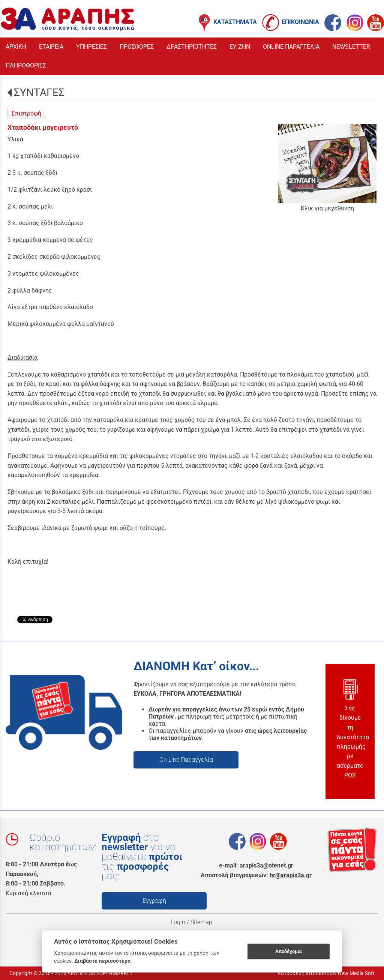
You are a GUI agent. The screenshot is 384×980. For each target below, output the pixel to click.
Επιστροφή (26, 113)
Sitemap (202, 922)
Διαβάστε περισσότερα (102, 961)
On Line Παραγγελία (186, 760)
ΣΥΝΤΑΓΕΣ (39, 92)
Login (178, 922)
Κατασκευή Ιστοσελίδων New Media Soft (326, 973)
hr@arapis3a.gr (291, 875)
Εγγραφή (154, 901)
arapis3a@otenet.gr (266, 865)
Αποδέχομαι (289, 951)
